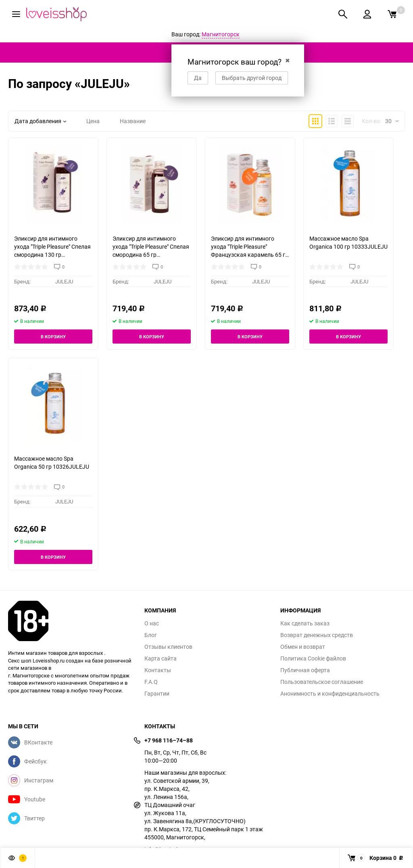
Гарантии (157, 694)
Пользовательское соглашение (322, 682)
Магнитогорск (221, 34)
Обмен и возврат (303, 647)
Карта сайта (161, 658)
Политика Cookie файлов (313, 658)
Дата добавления (40, 121)
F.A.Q (151, 682)
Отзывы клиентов (168, 647)
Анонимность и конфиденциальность (330, 694)
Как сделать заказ (305, 623)
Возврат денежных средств (317, 635)
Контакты (158, 670)
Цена (93, 121)
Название (133, 121)
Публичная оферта (305, 670)
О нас (152, 623)
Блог (151, 635)
